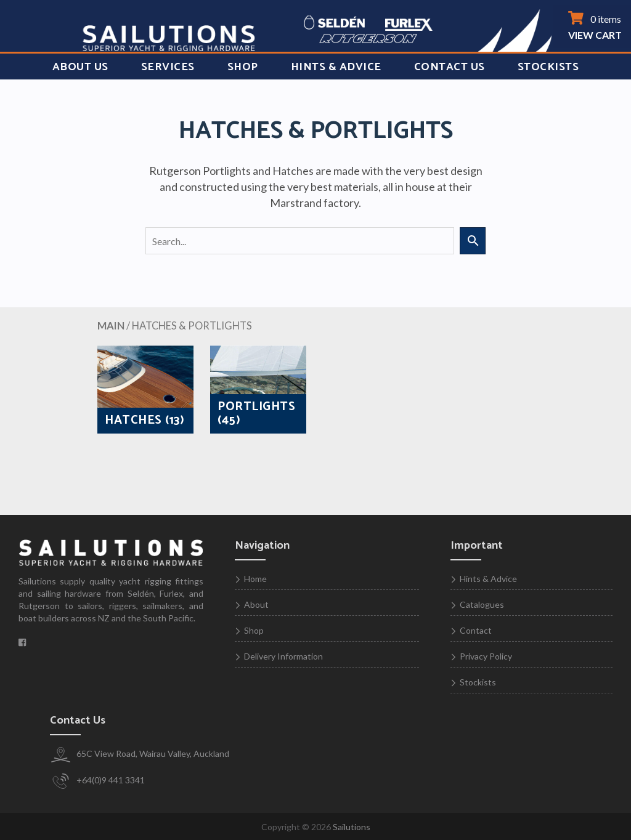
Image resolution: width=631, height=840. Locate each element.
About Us (80, 67)
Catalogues (482, 604)
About (256, 604)
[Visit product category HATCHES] (145, 390)
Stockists (548, 67)
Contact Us (450, 67)
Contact (476, 630)
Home (255, 579)
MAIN (111, 326)
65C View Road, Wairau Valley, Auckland (140, 755)
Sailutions (352, 827)
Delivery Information (283, 656)
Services (168, 67)
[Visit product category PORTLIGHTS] (258, 390)
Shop (243, 67)
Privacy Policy (486, 656)
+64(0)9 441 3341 (97, 781)
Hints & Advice (336, 67)
